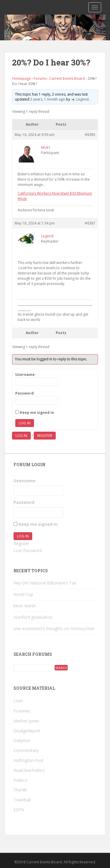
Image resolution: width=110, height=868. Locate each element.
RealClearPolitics (29, 770)
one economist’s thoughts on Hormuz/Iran (54, 628)
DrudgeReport (27, 731)
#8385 (90, 135)
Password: (25, 393)
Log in (21, 436)
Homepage (21, 78)
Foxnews (22, 711)
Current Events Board (67, 78)
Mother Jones (26, 721)
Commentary (26, 750)
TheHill (20, 790)
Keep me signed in (37, 413)
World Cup (23, 594)
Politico (21, 780)
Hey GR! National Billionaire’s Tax (45, 583)
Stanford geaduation (33, 617)
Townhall (22, 800)
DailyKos (22, 740)
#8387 (90, 223)
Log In (25, 423)
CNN (18, 701)
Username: (26, 375)
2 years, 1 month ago (48, 99)
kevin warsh (25, 606)
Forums (40, 78)
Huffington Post (29, 760)
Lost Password (28, 550)
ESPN (19, 810)
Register (45, 436)
